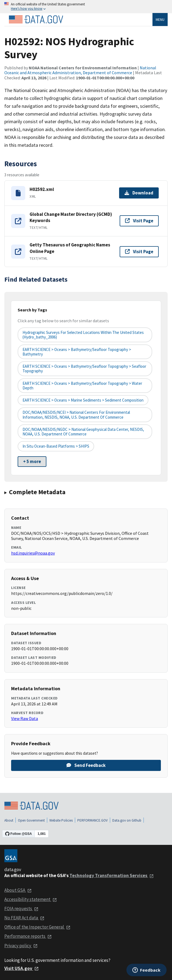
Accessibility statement (31, 899)
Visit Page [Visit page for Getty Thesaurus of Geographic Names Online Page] (139, 252)
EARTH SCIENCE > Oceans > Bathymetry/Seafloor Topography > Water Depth (82, 386)
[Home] (36, 19)
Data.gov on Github (127, 820)
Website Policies (61, 820)
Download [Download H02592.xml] (139, 193)
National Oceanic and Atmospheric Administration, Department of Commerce (80, 70)
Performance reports (28, 936)
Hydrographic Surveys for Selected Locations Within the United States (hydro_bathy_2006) (83, 335)
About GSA (18, 890)
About (9, 820)
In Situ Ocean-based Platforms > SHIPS (56, 446)
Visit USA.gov (22, 968)
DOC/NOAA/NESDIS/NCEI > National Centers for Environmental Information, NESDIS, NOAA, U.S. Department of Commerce (76, 415)
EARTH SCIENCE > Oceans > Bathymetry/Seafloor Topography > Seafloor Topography (84, 369)
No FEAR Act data (24, 918)
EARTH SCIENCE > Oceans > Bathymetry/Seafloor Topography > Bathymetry (77, 352)
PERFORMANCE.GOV (93, 820)
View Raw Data (25, 718)
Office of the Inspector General (37, 927)
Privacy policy (21, 946)
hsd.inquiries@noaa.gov (33, 553)
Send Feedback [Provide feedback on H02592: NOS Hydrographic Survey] (86, 765)
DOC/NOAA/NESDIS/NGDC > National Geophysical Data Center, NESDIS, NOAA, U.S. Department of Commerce (83, 432)
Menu (160, 19)
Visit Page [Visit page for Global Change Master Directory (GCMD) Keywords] (139, 221)
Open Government (31, 820)
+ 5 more (32, 461)
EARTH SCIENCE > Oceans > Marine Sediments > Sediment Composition (83, 400)
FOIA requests (21, 909)
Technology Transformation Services (112, 875)
